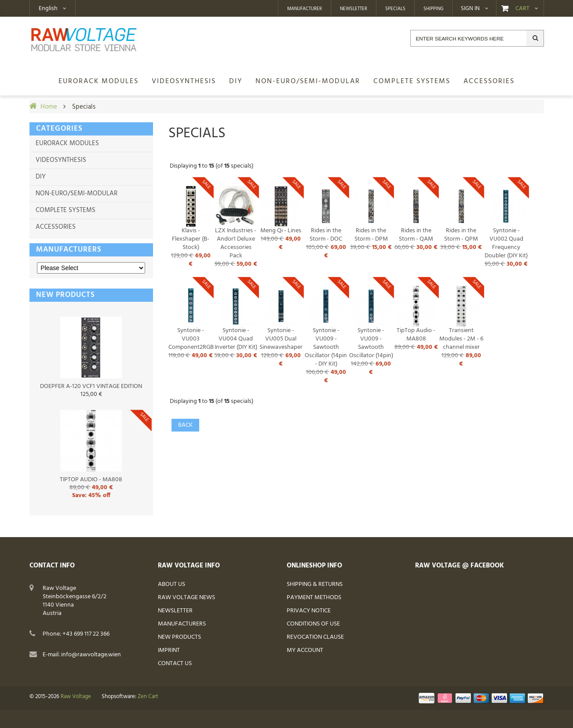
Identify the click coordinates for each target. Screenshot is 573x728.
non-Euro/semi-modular (77, 194)
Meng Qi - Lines (281, 231)
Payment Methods (314, 598)
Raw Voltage (76, 697)
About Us (172, 584)
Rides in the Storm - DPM (371, 235)
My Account (305, 650)
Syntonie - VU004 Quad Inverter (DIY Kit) (236, 339)
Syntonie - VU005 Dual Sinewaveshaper (281, 339)
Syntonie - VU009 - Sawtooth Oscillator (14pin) (371, 343)
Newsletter (354, 9)
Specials (395, 9)
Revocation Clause (315, 637)
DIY (41, 177)
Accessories (56, 227)
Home (49, 107)
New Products (179, 637)
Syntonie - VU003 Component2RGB (191, 339)
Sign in (470, 9)
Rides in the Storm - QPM (461, 235)
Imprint (169, 650)
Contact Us (175, 664)
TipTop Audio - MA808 (416, 335)
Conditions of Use (313, 624)
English (48, 9)
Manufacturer (305, 9)
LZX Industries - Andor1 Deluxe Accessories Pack (236, 243)
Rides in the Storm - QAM (416, 235)
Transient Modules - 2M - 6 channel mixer (461, 339)
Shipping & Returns (315, 584)
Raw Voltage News (186, 598)
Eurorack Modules (67, 143)
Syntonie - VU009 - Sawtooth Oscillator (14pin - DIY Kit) (326, 347)
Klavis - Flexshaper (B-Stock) (191, 239)
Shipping (433, 9)
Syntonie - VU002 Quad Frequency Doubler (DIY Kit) (506, 243)
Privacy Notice (309, 611)
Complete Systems (66, 210)
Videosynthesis (61, 160)
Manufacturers (69, 250)
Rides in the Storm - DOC (326, 235)
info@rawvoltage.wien (91, 655)
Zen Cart (148, 697)
